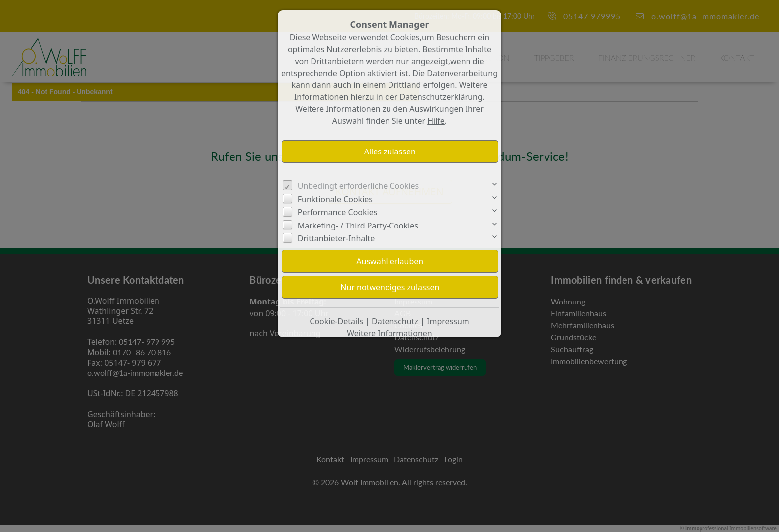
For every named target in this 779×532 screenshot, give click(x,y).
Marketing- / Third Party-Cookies (358, 226)
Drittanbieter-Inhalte (336, 238)
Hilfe (436, 121)
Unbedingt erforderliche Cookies (358, 186)
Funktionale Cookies (335, 199)
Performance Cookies (338, 212)
